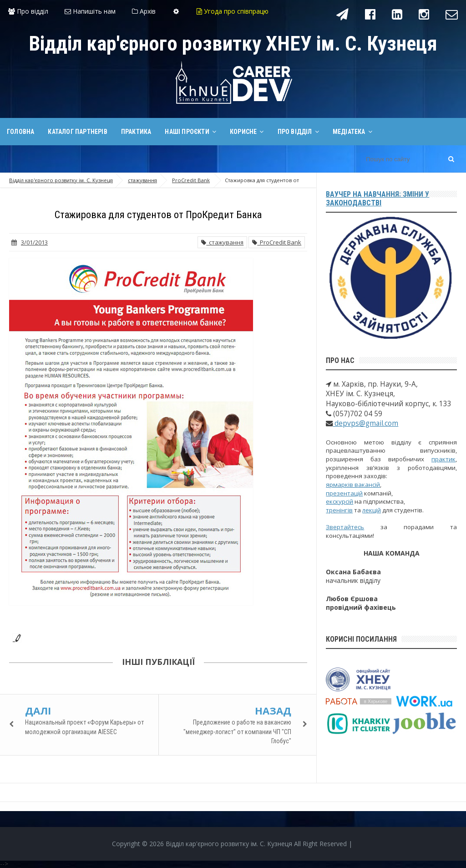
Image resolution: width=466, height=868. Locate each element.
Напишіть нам (90, 11)
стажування (222, 242)
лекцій (372, 510)
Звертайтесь (345, 527)
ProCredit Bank (277, 242)
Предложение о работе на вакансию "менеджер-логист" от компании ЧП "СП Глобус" (237, 732)
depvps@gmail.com (365, 423)
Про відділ (28, 11)
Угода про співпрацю (233, 11)
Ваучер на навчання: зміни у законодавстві (377, 199)
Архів (144, 11)
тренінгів (339, 510)
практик (443, 459)
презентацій (344, 493)
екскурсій (339, 501)
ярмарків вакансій (353, 485)
